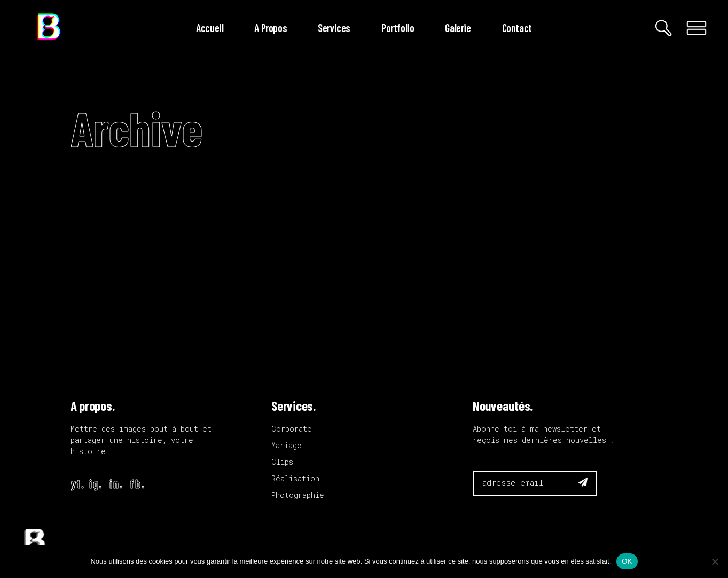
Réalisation (295, 478)
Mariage (287, 445)
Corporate (292, 429)
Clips (282, 462)
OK (627, 561)
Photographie (298, 495)
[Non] (715, 561)
